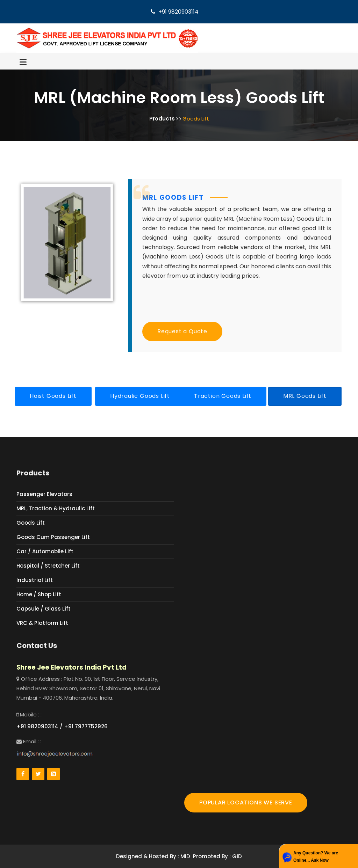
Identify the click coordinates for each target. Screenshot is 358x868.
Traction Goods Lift (223, 396)
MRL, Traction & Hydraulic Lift (56, 508)
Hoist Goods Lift (53, 396)
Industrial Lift (35, 580)
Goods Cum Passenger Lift (53, 537)
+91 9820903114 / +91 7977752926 (62, 726)
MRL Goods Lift (305, 396)
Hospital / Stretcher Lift (48, 566)
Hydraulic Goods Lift (140, 396)
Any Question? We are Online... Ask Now (316, 857)
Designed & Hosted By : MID (153, 856)
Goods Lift (31, 523)
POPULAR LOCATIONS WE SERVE (246, 803)
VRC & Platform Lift (42, 623)
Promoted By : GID (217, 856)
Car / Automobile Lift (45, 551)
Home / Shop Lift (39, 594)
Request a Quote (182, 331)
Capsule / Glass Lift (44, 609)
